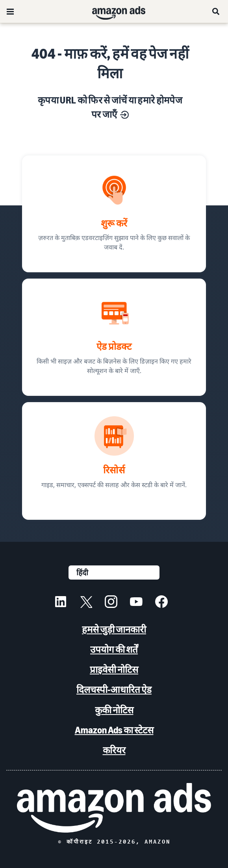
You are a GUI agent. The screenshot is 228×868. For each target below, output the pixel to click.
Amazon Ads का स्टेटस (114, 730)
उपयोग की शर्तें (114, 649)
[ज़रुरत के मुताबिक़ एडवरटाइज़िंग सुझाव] (114, 214)
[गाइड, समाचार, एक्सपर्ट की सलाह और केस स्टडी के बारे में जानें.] (114, 461)
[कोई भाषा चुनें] (114, 573)
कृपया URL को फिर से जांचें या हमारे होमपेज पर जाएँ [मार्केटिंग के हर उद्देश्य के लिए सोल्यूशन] (110, 107)
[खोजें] (216, 11)
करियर (114, 750)
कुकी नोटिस (114, 710)
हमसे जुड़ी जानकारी (114, 629)
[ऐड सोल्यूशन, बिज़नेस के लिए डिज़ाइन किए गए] (114, 337)
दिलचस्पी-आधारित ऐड (114, 690)
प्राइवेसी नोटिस (114, 669)
